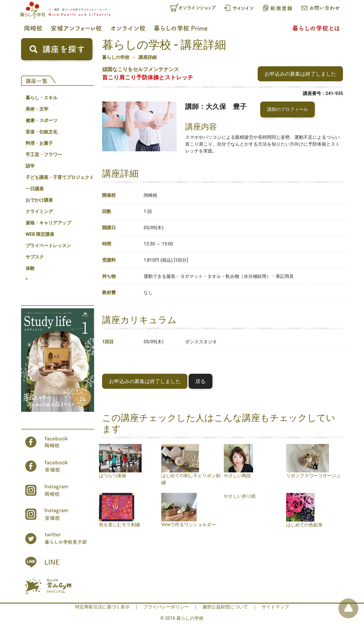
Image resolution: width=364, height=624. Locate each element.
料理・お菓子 (39, 143)
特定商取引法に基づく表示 (102, 607)
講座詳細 (148, 57)
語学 (30, 166)
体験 (30, 268)
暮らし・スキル (42, 98)
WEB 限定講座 (40, 234)
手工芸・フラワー (44, 155)
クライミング (39, 211)
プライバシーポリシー (166, 607)
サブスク (35, 257)
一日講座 (35, 189)
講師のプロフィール (288, 109)
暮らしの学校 (116, 57)
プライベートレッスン (48, 246)
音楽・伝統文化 (42, 132)
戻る (200, 381)
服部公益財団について (225, 607)
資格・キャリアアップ (48, 223)
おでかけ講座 (39, 200)
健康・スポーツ (42, 120)
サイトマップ (275, 607)
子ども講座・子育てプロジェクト (60, 177)
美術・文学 (37, 109)
